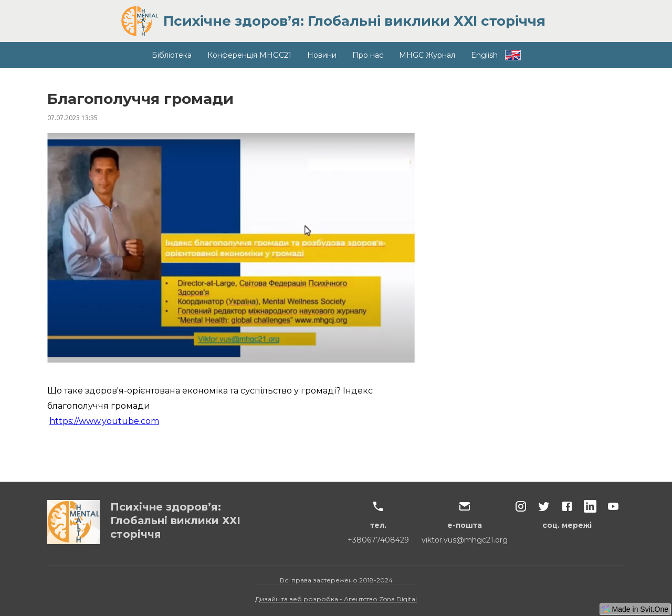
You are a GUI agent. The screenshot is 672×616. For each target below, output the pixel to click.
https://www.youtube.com (104, 421)
